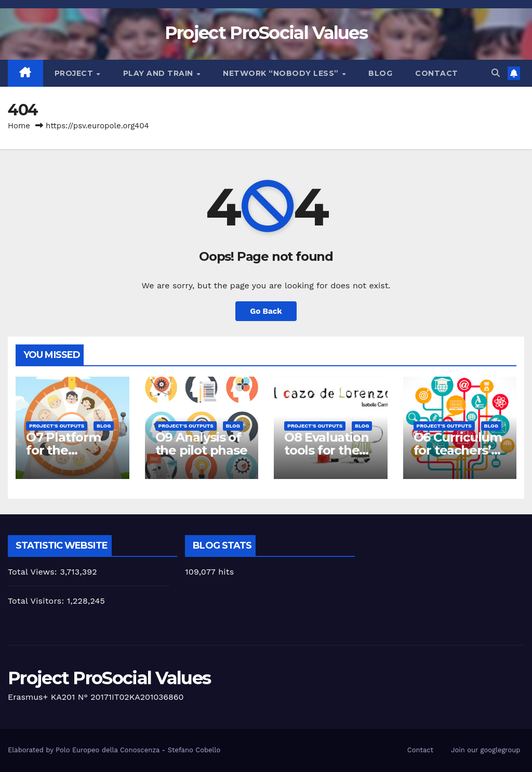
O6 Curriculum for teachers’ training (458, 450)
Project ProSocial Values (266, 33)
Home (19, 126)
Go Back (266, 311)
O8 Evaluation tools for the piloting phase (328, 450)
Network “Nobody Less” (282, 73)
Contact (437, 73)
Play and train (159, 73)
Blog (380, 73)
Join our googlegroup (486, 750)
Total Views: (34, 572)
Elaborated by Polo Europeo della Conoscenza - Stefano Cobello (114, 750)
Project (75, 73)
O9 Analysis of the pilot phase (201, 444)
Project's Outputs (57, 426)
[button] (496, 73)
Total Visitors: (37, 601)
